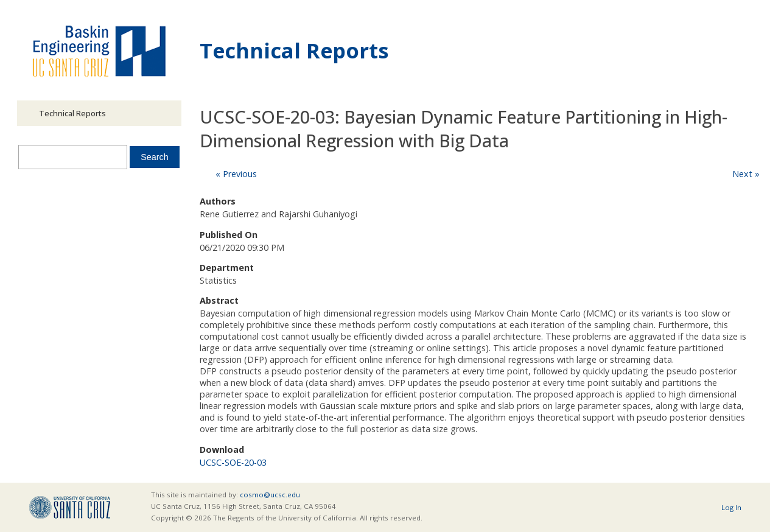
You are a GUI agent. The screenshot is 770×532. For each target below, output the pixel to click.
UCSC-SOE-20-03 (233, 462)
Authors (218, 201)
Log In (731, 507)
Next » (746, 174)
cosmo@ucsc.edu (270, 495)
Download (222, 450)
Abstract (219, 300)
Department (227, 268)
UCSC (70, 507)
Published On (229, 235)
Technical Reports (294, 50)
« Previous (236, 174)
